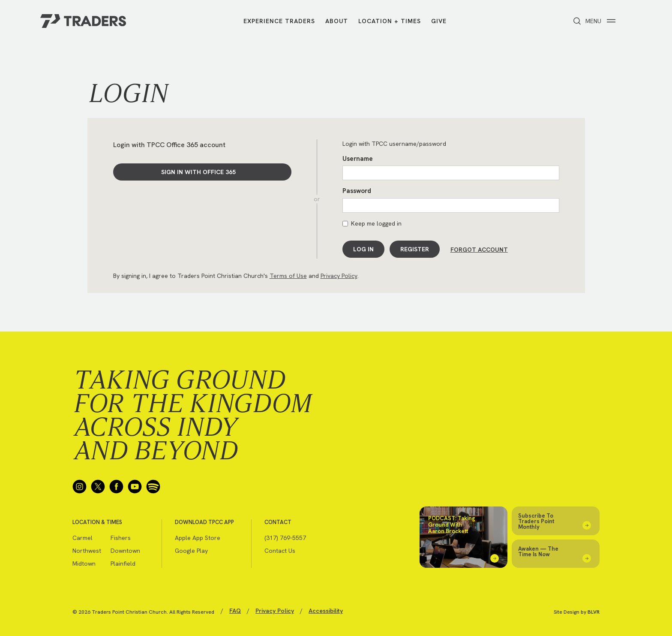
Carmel (82, 537)
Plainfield (123, 563)
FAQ (235, 610)
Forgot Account (479, 249)
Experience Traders (279, 21)
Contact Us (280, 550)
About (337, 21)
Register (415, 249)
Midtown (84, 563)
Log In (363, 249)
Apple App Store (198, 537)
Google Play (191, 550)
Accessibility (326, 610)
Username (358, 159)
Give (439, 21)
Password (357, 191)
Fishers (121, 537)
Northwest (87, 550)
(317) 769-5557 (285, 537)
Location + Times (390, 21)
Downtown (125, 550)
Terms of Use (288, 275)
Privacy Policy (339, 275)
